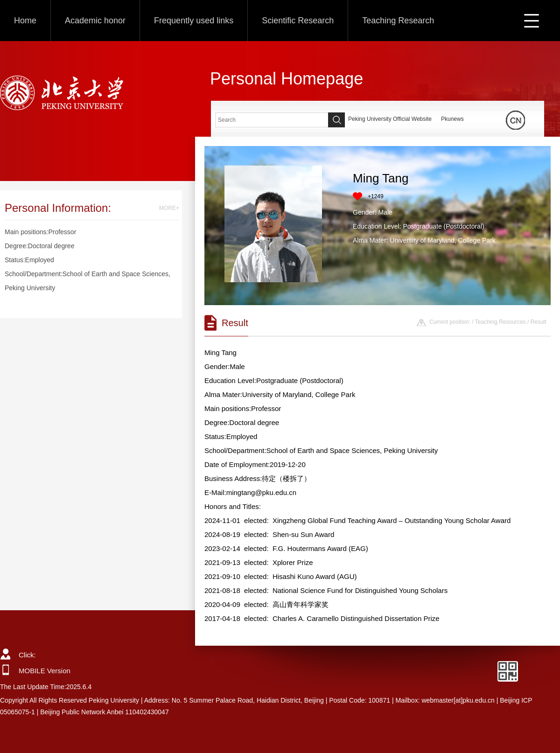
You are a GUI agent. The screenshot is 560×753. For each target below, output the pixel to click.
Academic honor (95, 21)
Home (25, 21)
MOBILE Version (45, 671)
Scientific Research (298, 21)
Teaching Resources (500, 322)
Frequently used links (194, 21)
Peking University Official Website (390, 119)
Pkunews (452, 119)
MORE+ (169, 208)
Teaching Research (398, 21)
